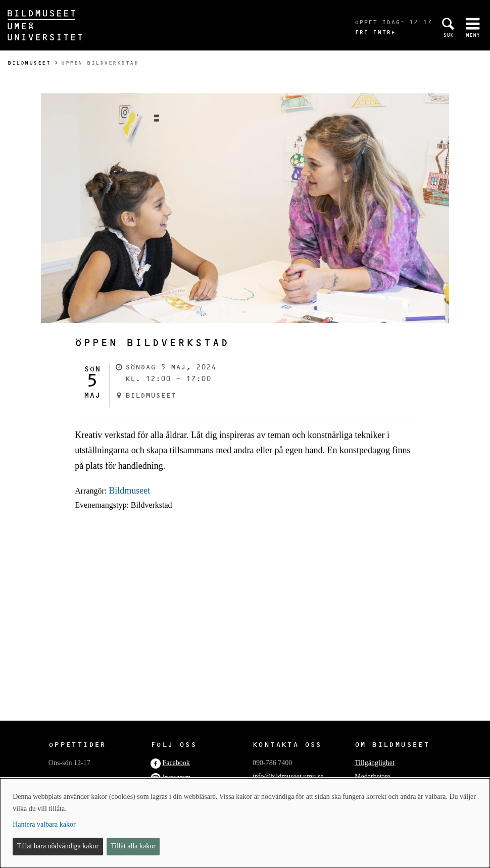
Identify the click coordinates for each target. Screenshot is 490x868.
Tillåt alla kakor (133, 846)
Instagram (176, 777)
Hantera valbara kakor (44, 824)
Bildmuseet (29, 63)
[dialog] (245, 823)
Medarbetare (373, 776)
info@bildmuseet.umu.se (288, 776)
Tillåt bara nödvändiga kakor (58, 846)
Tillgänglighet (375, 763)
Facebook (176, 763)
